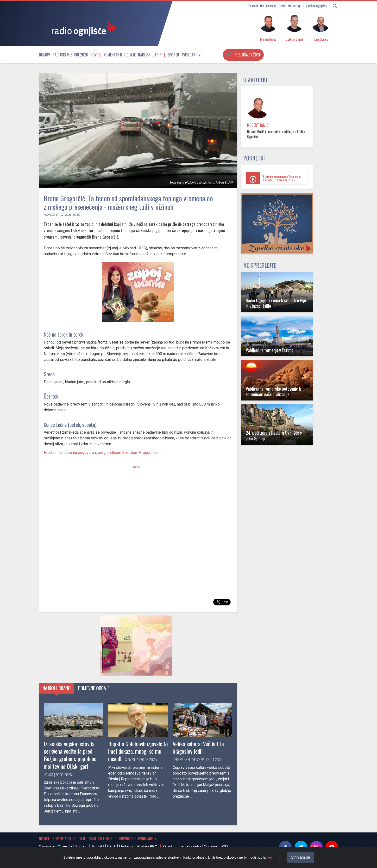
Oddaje (130, 55)
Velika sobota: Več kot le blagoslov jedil (198, 747)
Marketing (294, 6)
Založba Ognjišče (316, 6)
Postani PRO (256, 6)
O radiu (169, 846)
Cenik (282, 6)
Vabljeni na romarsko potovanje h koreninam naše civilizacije (273, 391)
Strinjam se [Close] (301, 857)
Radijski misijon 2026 (70, 55)
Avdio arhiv (191, 55)
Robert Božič (258, 125)
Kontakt (271, 6)
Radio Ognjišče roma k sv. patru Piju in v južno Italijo (276, 303)
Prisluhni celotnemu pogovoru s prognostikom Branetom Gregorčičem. (103, 452)
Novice (96, 55)
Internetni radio (189, 846)
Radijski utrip (150, 55)
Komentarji (113, 55)
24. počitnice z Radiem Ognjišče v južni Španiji (274, 435)
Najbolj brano (57, 688)
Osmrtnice (47, 846)
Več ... (272, 857)
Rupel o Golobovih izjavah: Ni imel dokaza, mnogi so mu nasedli (138, 751)
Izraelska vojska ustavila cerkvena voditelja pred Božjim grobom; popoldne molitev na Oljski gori (70, 755)
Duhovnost (125, 839)
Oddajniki (211, 846)
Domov (44, 55)
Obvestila (65, 846)
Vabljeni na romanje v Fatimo (270, 350)
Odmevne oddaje (94, 688)
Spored (173, 55)
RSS (225, 846)
